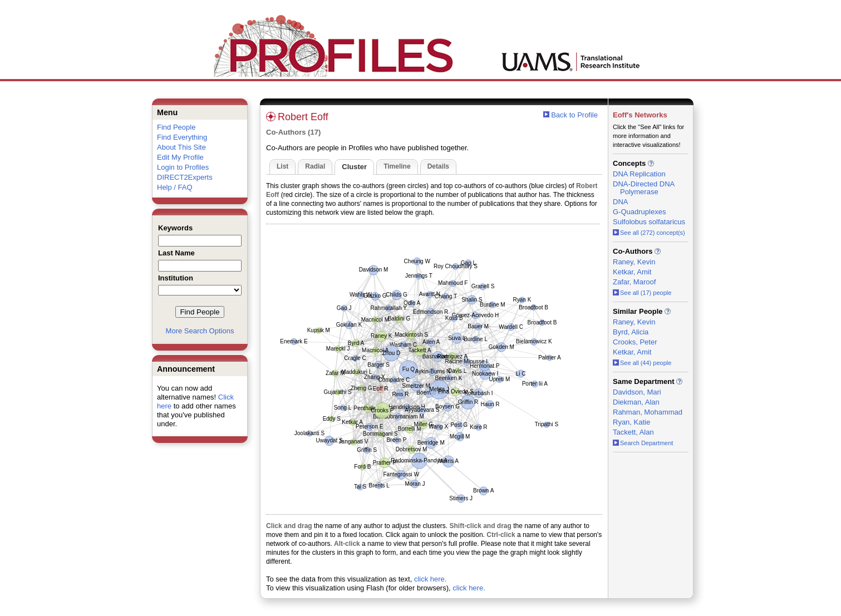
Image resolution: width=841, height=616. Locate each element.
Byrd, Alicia (631, 332)
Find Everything (182, 137)
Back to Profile (574, 115)
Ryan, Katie (631, 422)
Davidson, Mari (637, 392)
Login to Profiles (183, 167)
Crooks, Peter (635, 342)
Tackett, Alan (633, 432)
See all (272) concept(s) (649, 233)
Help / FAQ (175, 187)
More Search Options (200, 331)
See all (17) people (642, 293)
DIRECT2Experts (185, 177)
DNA (620, 202)
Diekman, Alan (636, 402)
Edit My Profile (180, 157)
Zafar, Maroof (634, 282)
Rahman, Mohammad (648, 412)
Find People (176, 127)
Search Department (643, 443)
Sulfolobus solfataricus (649, 222)
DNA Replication (639, 174)
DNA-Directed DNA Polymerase (644, 188)
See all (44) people (642, 363)
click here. (431, 579)
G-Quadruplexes (639, 212)
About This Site (181, 147)
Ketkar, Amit (632, 272)
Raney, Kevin (634, 262)
